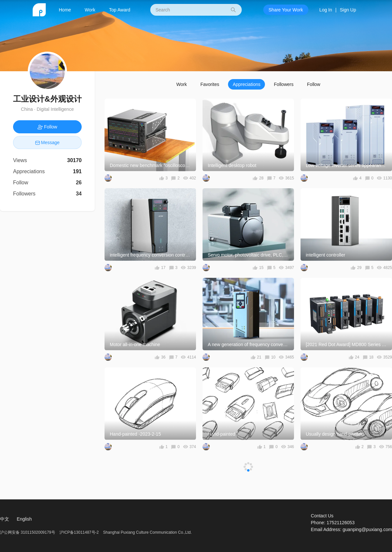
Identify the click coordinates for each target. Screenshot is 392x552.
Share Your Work (286, 10)
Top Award (120, 10)
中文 (5, 519)
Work (90, 10)
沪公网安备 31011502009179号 (28, 532)
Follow (314, 84)
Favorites (210, 84)
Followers (284, 84)
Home (65, 10)
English (24, 519)
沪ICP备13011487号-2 (79, 532)
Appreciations (246, 84)
